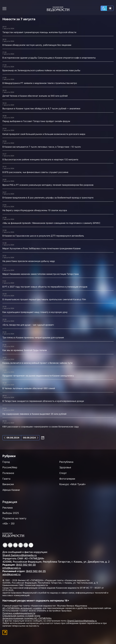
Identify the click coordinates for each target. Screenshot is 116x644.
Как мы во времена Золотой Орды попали (25, 350)
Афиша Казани (11, 490)
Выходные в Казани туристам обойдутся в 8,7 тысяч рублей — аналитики (41, 108)
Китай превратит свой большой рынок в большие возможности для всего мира (44, 134)
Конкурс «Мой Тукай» (72, 484)
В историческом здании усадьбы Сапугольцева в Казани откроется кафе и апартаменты (49, 58)
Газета (6, 479)
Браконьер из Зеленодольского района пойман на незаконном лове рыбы (41, 70)
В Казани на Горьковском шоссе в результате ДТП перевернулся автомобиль (43, 236)
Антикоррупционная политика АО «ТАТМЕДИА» (27, 618)
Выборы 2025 (11, 513)
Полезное (8, 473)
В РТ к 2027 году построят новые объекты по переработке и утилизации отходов (45, 287)
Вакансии (8, 484)
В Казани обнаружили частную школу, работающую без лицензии (37, 45)
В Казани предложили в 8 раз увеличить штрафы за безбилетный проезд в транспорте (48, 198)
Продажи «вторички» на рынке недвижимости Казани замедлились (38, 376)
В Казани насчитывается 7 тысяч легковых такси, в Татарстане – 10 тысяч (42, 147)
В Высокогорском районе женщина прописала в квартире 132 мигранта (40, 159)
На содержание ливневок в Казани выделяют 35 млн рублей (34, 414)
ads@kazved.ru (12, 574)
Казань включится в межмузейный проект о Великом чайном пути (37, 363)
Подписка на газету (14, 518)
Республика (66, 462)
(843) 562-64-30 (26, 565)
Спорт (63, 473)
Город (6, 462)
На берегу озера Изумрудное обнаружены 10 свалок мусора (35, 210)
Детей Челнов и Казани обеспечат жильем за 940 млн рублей (35, 96)
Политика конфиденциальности (19, 613)
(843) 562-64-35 (36, 571)
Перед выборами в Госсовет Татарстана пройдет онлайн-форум (36, 121)
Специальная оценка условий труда (21, 616)
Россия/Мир (10, 467)
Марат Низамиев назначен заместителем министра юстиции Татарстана (41, 274)
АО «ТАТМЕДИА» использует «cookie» (22, 608)
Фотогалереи (67, 479)
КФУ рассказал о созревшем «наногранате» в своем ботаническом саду (41, 427)
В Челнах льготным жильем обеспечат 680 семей (29, 388)
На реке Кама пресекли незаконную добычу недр (29, 261)
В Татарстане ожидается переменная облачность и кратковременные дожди (43, 401)
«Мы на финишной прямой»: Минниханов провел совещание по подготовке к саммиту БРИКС (51, 223)
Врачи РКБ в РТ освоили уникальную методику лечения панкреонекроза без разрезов (48, 185)
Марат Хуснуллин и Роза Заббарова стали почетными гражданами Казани (41, 248)
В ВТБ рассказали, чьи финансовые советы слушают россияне (35, 172)
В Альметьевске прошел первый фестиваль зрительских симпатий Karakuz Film (44, 299)
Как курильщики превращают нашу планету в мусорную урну (35, 312)
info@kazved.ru (12, 568)
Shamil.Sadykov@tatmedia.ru (20, 555)
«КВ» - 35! (8, 524)
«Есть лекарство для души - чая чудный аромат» (28, 325)
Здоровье (65, 467)
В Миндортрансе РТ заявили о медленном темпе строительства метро (40, 83)
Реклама (8, 508)
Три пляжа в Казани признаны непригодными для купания (33, 337)
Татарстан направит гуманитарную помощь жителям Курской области (39, 32)
